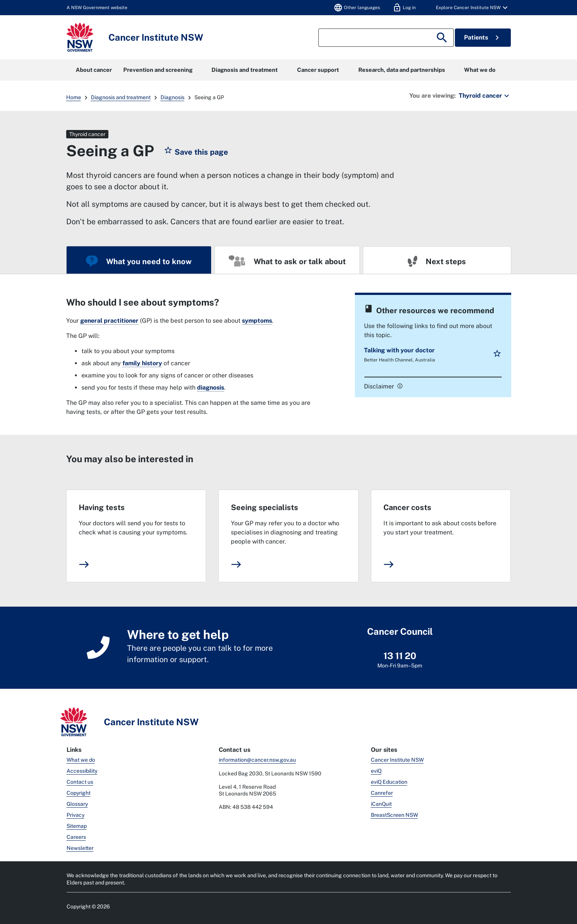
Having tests (102, 507)
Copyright (79, 793)
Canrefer (382, 793)
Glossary (77, 804)
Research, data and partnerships (402, 70)
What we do (480, 70)
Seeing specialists (265, 507)
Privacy (76, 815)
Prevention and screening (158, 70)
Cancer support (318, 70)
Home (74, 97)
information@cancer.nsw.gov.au (257, 760)
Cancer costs (407, 507)
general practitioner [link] (109, 321)
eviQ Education (389, 782)
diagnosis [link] (211, 388)
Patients (483, 38)
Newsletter (80, 848)
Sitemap (77, 826)
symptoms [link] (257, 321)
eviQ (376, 771)
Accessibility (82, 771)
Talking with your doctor (399, 350)
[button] (469, 8)
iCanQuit (381, 804)
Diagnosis (172, 97)
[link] (399, 386)
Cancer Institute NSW (397, 760)
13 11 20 (400, 656)
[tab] (139, 260)
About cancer (94, 70)
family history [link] (142, 363)
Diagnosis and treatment (245, 70)
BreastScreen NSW (394, 815)
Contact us (80, 782)
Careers (76, 837)
